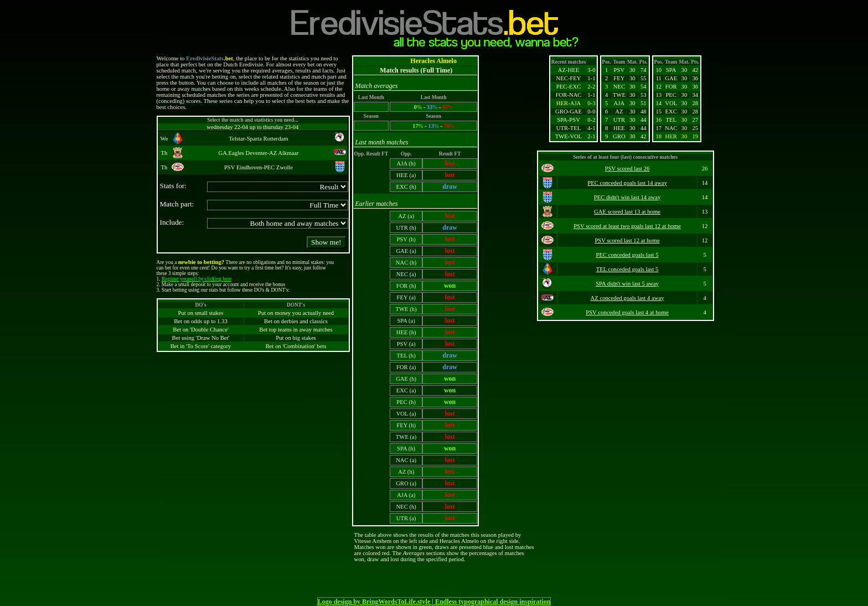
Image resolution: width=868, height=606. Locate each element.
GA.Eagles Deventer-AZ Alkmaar (258, 153)
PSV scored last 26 (627, 169)
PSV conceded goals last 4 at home (627, 312)
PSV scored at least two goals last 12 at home (627, 226)
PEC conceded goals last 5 (627, 255)
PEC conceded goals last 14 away (627, 183)
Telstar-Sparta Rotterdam (258, 139)
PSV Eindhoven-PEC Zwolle (259, 167)
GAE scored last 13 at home (627, 212)
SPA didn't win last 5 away (627, 284)
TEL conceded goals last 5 (627, 269)
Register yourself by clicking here (197, 279)
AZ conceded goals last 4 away (627, 298)
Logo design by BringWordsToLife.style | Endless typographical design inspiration (434, 602)
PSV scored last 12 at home (627, 240)
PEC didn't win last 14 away (627, 197)
